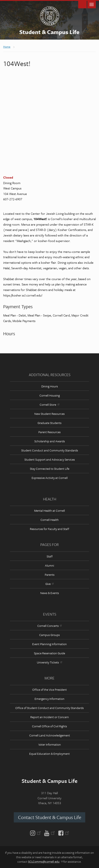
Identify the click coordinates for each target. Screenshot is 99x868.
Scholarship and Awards (50, 441)
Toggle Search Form (82, 4)
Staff (50, 556)
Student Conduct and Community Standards (50, 450)
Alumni (49, 565)
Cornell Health (50, 520)
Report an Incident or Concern (50, 717)
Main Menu (92, 4)
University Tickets (49, 662)
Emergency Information (49, 699)
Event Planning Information (49, 644)
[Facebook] (63, 833)
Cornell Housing (50, 395)
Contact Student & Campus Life (50, 817)
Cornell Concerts (49, 626)
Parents (50, 575)
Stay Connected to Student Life (50, 469)
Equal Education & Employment (49, 754)
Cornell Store (49, 405)
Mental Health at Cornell (49, 511)
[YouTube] (49, 833)
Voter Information (50, 744)
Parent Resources (49, 432)
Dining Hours (50, 386)
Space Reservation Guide (49, 653)
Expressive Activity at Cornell (50, 478)
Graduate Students (49, 423)
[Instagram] (36, 833)
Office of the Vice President (49, 690)
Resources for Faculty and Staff (49, 529)
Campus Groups (49, 635)
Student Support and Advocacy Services (50, 459)
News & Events (50, 593)
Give (49, 584)
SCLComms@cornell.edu (45, 862)
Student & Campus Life (49, 32)
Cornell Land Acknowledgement (50, 735)
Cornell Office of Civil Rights (49, 726)
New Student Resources (49, 414)
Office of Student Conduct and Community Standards (49, 708)
